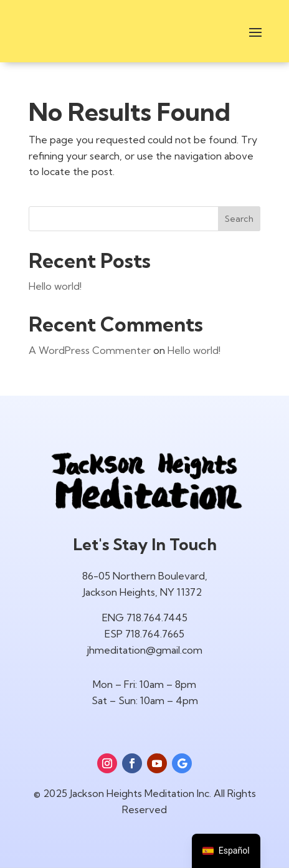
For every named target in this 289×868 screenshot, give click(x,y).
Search (239, 219)
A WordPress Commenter (90, 350)
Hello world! (55, 286)
